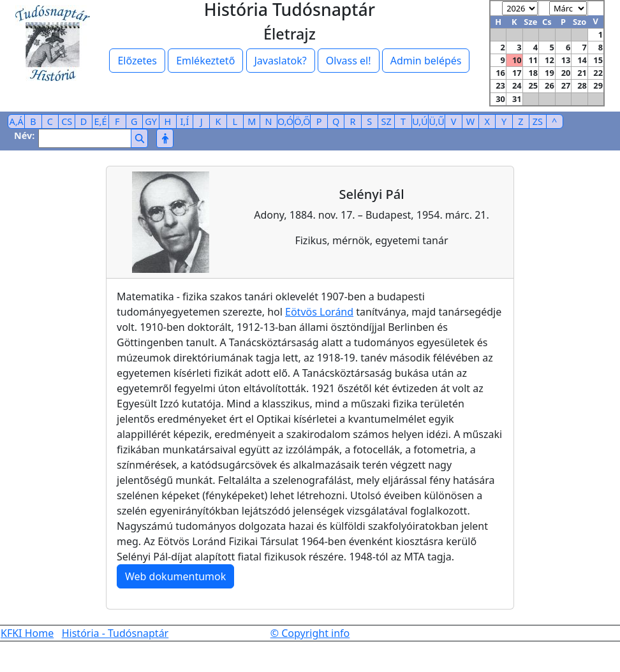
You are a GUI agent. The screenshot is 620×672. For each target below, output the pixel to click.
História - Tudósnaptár (115, 633)
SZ (387, 121)
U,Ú (420, 121)
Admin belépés (426, 61)
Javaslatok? (281, 61)
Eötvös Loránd (319, 312)
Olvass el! (349, 61)
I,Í (184, 121)
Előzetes (137, 61)
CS (67, 121)
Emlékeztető (205, 61)
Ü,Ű (437, 121)
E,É (101, 121)
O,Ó (285, 121)
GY (151, 121)
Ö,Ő (302, 121)
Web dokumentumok (175, 576)
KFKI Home (27, 633)
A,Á (17, 121)
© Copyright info (310, 633)
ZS (538, 121)
